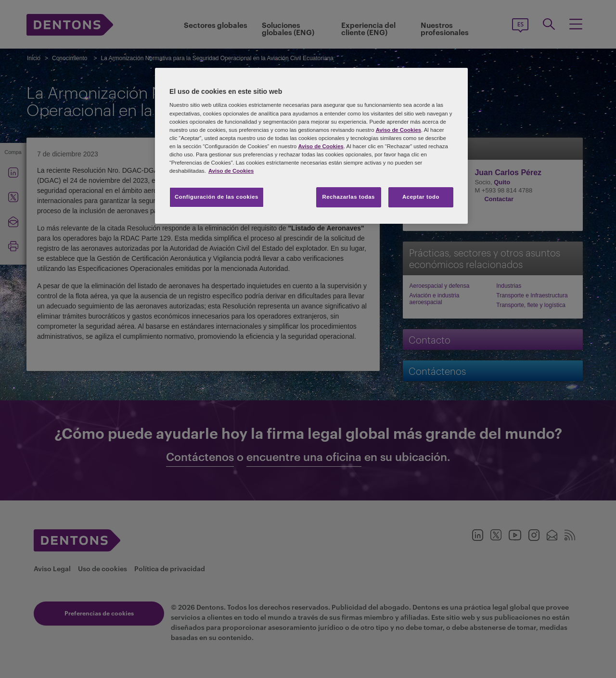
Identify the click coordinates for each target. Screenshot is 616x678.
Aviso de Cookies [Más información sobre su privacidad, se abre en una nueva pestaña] (231, 171)
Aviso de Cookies (398, 130)
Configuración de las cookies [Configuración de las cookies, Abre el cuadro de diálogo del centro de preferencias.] (217, 197)
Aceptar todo (421, 197)
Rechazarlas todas (348, 197)
